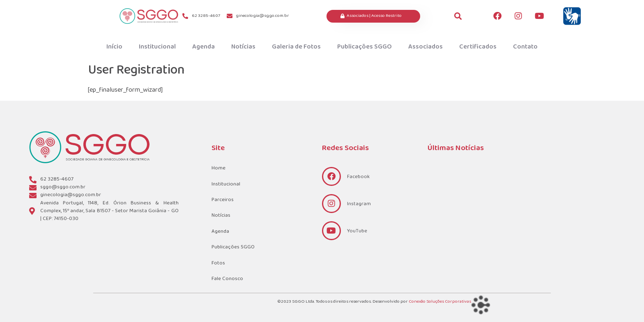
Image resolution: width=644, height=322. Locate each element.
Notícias (243, 47)
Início (114, 47)
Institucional (157, 47)
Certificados (478, 47)
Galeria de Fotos (296, 47)
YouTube (357, 231)
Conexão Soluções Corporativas (440, 302)
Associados (425, 47)
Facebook (358, 177)
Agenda (204, 47)
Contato (525, 47)
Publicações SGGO (365, 47)
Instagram (359, 204)
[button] (458, 16)
